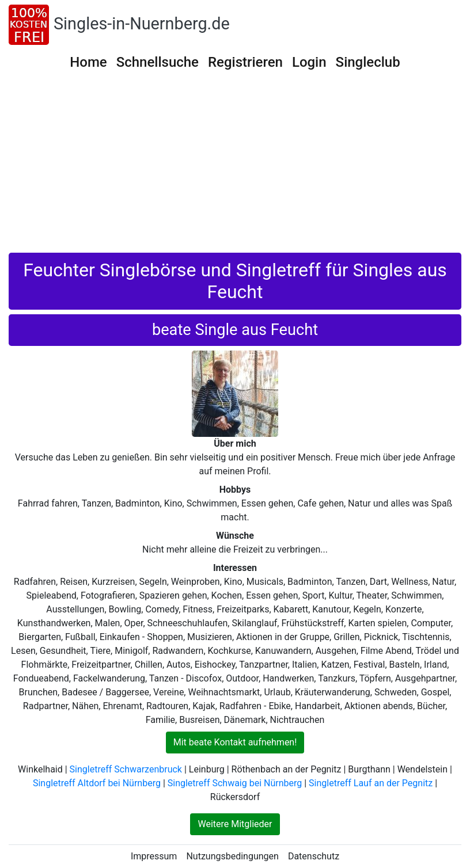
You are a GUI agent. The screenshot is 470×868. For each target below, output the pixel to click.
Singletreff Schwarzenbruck (126, 769)
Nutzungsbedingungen (232, 856)
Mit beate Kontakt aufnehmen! (235, 742)
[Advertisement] (235, 166)
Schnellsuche (158, 62)
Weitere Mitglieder (235, 824)
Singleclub (368, 62)
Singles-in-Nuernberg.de (142, 24)
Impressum (154, 856)
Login (309, 62)
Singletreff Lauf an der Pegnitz (371, 783)
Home (88, 62)
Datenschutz (314, 856)
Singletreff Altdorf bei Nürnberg (97, 783)
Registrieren (245, 62)
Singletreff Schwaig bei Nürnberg (235, 783)
